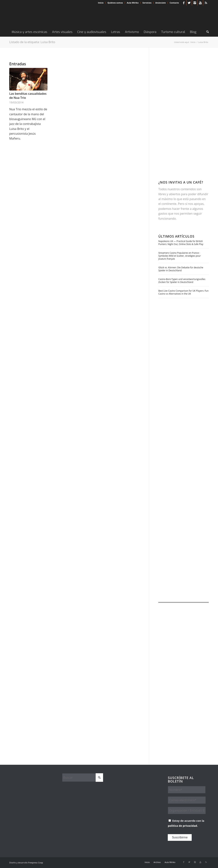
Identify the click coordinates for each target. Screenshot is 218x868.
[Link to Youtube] (200, 3)
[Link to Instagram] (195, 3)
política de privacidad (182, 826)
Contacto (174, 3)
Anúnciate (161, 3)
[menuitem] (101, 3)
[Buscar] (206, 32)
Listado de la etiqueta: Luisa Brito (32, 42)
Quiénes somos (115, 3)
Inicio (101, 3)
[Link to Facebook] (184, 3)
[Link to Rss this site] (206, 3)
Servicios (147, 3)
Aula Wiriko (133, 3)
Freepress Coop (36, 863)
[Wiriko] (37, 16)
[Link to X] (189, 3)
